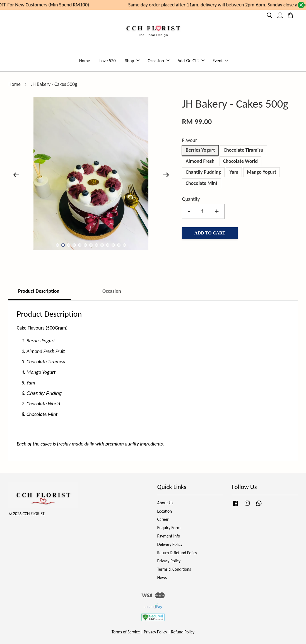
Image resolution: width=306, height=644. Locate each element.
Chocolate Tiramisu (244, 150)
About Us (165, 503)
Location (165, 511)
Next (166, 175)
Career (163, 519)
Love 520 (107, 61)
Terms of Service (126, 632)
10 (108, 245)
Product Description (39, 291)
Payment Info (169, 536)
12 (119, 245)
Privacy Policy (169, 561)
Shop (132, 61)
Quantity (191, 199)
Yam (234, 172)
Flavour (189, 140)
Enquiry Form (169, 528)
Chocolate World (240, 161)
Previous (16, 175)
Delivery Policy (170, 544)
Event (220, 61)
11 (113, 245)
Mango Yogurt (262, 172)
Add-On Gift (191, 61)
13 (124, 245)
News (162, 578)
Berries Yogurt (200, 150)
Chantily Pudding (203, 172)
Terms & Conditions (174, 569)
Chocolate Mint (201, 183)
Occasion (158, 61)
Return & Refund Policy (177, 553)
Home (85, 61)
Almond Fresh (200, 161)
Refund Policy (183, 632)
